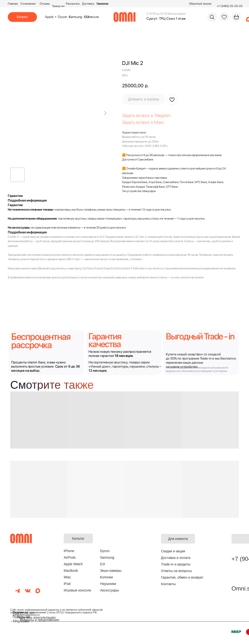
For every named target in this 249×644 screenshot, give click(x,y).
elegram (163, 115)
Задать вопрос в (138, 115)
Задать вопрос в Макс (143, 122)
